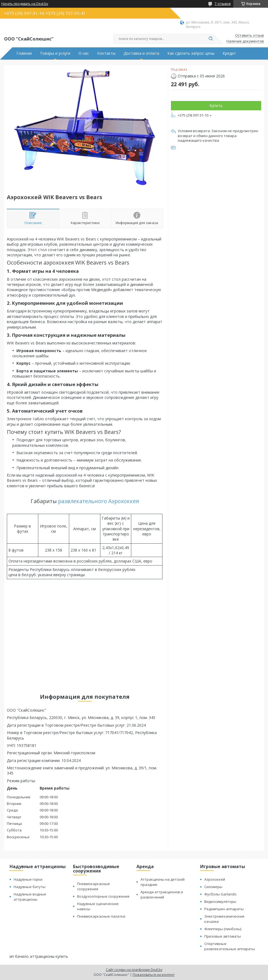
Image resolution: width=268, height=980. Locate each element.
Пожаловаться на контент (154, 975)
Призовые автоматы (223, 936)
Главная (24, 53)
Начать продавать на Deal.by (25, 4)
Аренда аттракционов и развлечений (162, 895)
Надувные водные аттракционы (30, 897)
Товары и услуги (55, 53)
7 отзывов (223, 4)
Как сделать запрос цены (191, 53)
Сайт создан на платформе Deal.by (134, 970)
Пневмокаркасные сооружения (94, 886)
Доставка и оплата (141, 53)
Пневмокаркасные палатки (101, 916)
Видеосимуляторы (220, 901)
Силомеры (213, 887)
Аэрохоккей (215, 879)
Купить (216, 105)
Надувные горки (28, 879)
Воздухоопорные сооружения (103, 896)
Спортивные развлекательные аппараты (230, 946)
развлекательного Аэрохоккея (98, 501)
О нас (84, 53)
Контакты (106, 53)
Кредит (229, 53)
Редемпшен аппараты (224, 909)
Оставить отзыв (250, 36)
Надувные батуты (30, 887)
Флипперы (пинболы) (223, 929)
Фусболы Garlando (220, 894)
